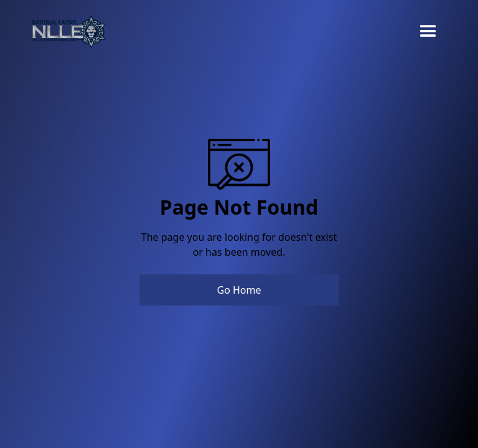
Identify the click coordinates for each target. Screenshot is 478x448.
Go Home (239, 290)
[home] (68, 32)
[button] (428, 32)
